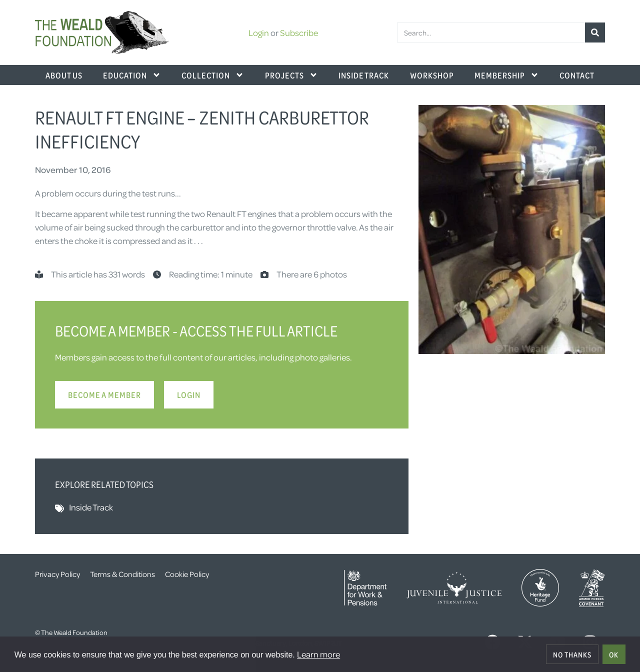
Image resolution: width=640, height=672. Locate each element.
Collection (213, 75)
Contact (577, 75)
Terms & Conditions (122, 574)
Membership (507, 75)
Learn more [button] (318, 654)
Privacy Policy (57, 574)
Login (259, 32)
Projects (291, 75)
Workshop (432, 75)
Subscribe (299, 32)
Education (132, 75)
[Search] (595, 32)
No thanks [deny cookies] (572, 654)
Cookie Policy (187, 574)
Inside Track (364, 75)
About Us (64, 75)
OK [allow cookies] (614, 654)
